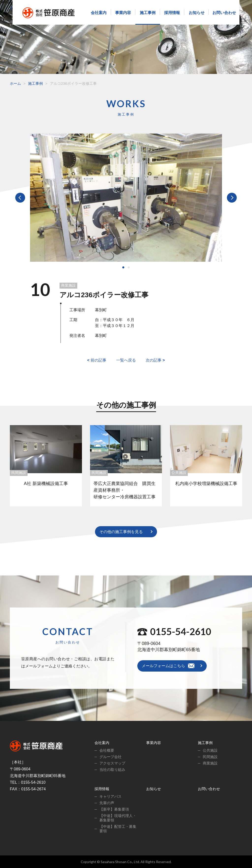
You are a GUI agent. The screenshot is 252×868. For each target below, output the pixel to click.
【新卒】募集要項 (114, 809)
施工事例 (148, 13)
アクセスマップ (112, 763)
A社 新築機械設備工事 (46, 484)
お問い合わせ (224, 13)
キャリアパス (110, 796)
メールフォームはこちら (163, 666)
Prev (20, 198)
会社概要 (107, 750)
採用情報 (172, 13)
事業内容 (123, 13)
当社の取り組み (112, 770)
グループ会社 (110, 757)
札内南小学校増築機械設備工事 (206, 484)
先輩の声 (107, 803)
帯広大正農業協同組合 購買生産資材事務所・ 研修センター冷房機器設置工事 (126, 490)
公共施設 (179, 473)
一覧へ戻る (126, 360)
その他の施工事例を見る (121, 532)
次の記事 (155, 360)
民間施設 (19, 473)
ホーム (15, 83)
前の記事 (97, 360)
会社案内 (99, 13)
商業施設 (68, 285)
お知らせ (197, 13)
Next (232, 198)
